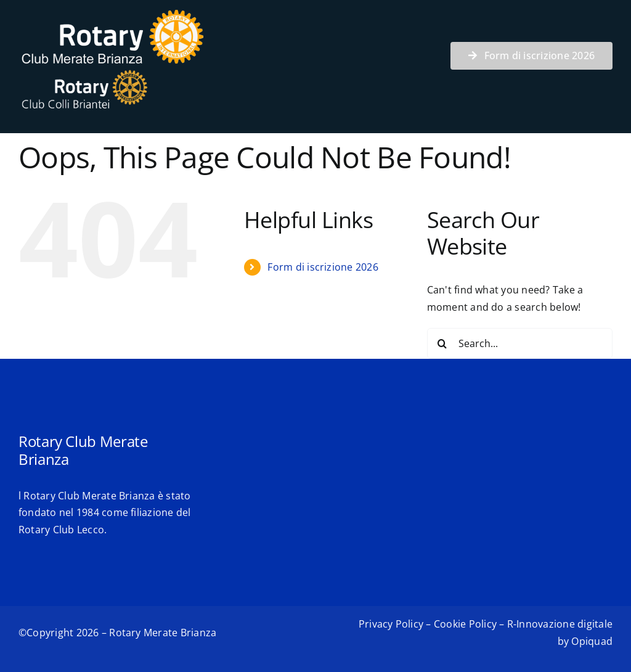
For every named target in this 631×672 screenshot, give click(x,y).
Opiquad (592, 641)
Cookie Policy (465, 624)
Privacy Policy (391, 624)
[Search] (442, 343)
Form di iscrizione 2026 (323, 267)
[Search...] (520, 343)
